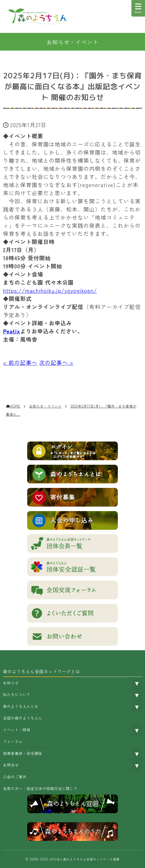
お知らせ (11, 683)
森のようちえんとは (21, 706)
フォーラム (13, 741)
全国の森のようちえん (23, 718)
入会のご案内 (15, 777)
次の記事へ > (56, 362)
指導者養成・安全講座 (23, 753)
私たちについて (17, 694)
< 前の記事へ (20, 362)
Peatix (11, 331)
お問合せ (11, 765)
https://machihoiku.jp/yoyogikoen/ (50, 290)
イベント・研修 (17, 730)
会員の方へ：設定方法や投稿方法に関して (40, 788)
